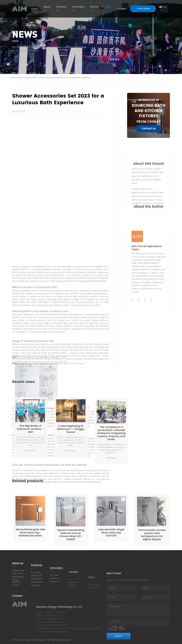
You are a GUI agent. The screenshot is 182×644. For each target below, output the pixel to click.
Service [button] (94, 7)
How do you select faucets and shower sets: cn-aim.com (51, 366)
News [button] (108, 7)
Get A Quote (143, 9)
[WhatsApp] (151, 365)
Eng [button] (163, 7)
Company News (30, 78)
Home (34, 9)
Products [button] (61, 7)
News (19, 78)
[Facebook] (139, 365)
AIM (19, 9)
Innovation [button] (78, 7)
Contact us (149, 129)
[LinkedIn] (132, 365)
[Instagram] (145, 365)
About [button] (47, 7)
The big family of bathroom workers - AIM (43, 360)
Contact (122, 9)
